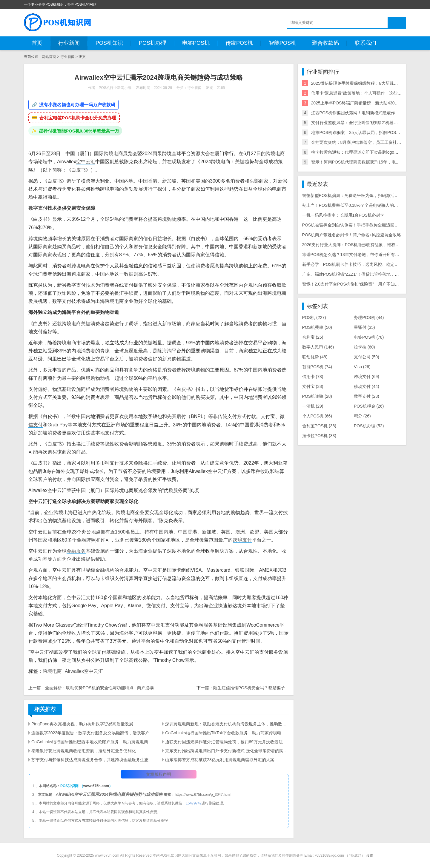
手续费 (131, 293)
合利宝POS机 (319, 426)
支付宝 (313, 386)
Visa (362, 367)
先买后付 (176, 416)
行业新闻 (69, 43)
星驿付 (364, 327)
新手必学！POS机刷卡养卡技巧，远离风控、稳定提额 (353, 264)
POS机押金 (369, 406)
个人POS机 (317, 416)
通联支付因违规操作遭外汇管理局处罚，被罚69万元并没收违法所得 (227, 742)
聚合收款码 (325, 43)
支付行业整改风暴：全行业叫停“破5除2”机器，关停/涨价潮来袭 (370, 123)
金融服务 (76, 551)
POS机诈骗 (317, 396)
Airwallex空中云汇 (84, 671)
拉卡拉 (364, 347)
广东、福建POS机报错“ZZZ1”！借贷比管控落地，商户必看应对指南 (365, 274)
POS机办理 (153, 43)
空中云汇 (86, 162)
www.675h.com (96, 786)
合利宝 (313, 337)
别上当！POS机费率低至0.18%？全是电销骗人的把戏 (352, 205)
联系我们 (365, 43)
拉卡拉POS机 (319, 436)
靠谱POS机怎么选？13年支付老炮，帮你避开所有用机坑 (355, 255)
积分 (362, 416)
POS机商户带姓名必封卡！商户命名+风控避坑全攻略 (352, 235)
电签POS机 (196, 43)
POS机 (314, 317)
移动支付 (367, 386)
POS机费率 (317, 327)
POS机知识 (109, 43)
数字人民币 (318, 347)
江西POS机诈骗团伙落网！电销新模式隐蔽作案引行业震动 (366, 113)
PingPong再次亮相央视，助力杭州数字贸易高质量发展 (82, 724)
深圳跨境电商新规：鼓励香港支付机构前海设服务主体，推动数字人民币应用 (227, 724)
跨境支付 (242, 540)
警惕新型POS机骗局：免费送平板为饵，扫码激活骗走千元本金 (361, 195)
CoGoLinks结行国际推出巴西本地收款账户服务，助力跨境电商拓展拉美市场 (93, 742)
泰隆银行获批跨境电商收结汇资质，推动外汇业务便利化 (84, 751)
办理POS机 (369, 317)
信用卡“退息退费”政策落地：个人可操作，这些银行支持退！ (367, 93)
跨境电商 (113, 154)
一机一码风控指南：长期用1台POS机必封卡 (343, 215)
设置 (370, 855)
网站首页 (49, 57)
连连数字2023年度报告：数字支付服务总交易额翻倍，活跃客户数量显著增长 (93, 733)
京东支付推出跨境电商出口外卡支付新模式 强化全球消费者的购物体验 (227, 751)
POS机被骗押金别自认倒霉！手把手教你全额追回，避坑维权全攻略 (365, 225)
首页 (37, 43)
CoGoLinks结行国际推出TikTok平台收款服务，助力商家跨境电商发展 (227, 733)
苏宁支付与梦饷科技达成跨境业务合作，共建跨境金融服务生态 (90, 760)
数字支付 (38, 208)
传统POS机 (239, 43)
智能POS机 (282, 43)
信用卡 (313, 377)
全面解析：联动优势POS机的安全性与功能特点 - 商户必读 (99, 688)
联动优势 (315, 357)
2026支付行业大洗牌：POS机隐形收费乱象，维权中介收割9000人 (364, 245)
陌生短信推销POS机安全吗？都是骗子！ (251, 688)
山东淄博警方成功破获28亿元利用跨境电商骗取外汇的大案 (220, 760)
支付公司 (367, 357)
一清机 (313, 406)
